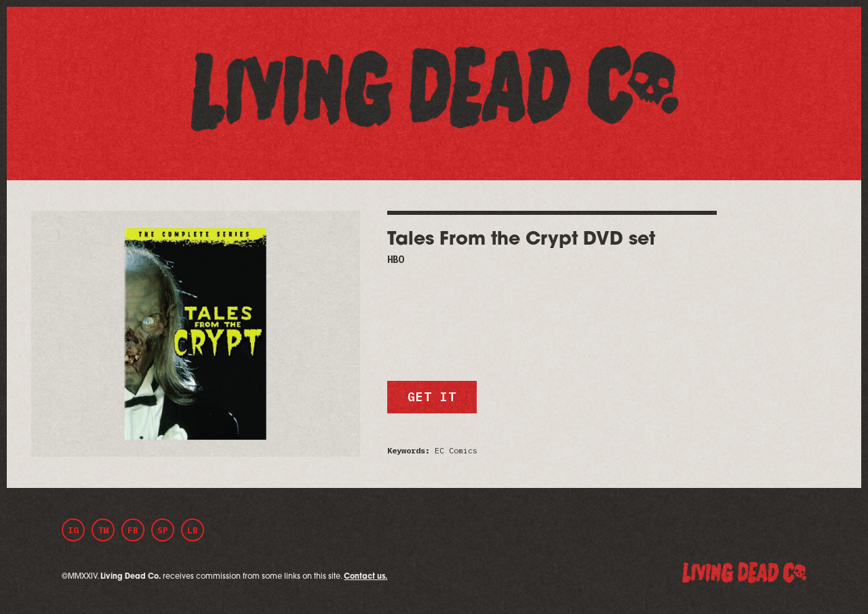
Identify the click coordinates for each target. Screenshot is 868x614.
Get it (432, 397)
